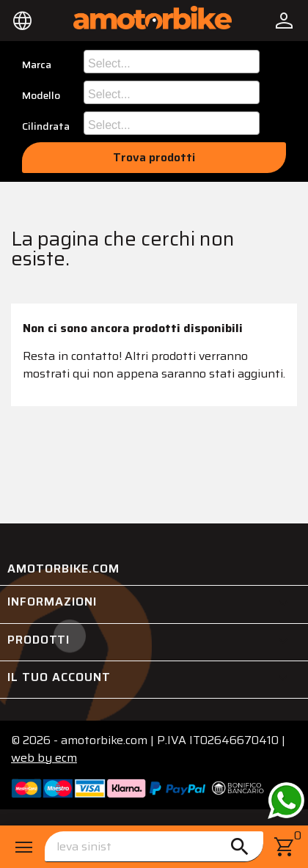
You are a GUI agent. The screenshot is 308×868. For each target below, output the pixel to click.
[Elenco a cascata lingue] (23, 21)
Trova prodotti (154, 157)
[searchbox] (173, 62)
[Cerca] (154, 847)
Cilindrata (46, 126)
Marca (37, 65)
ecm (44, 758)
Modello (41, 96)
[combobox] (172, 62)
